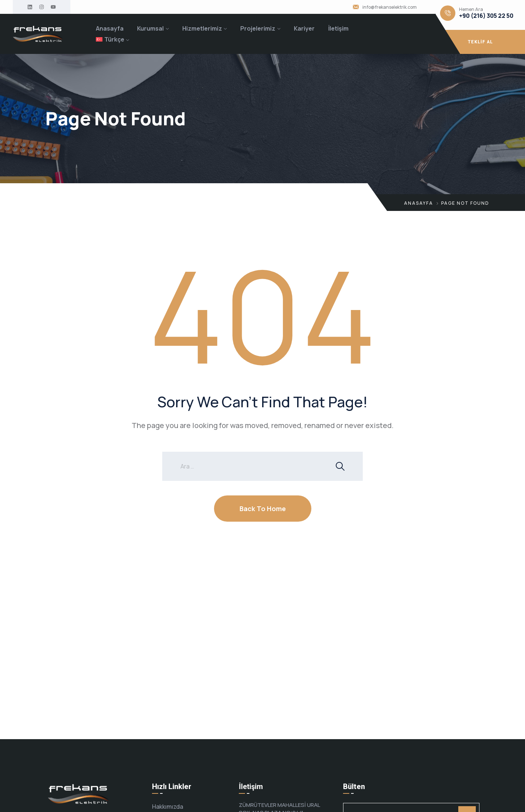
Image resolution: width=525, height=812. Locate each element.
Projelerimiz (258, 28)
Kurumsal (150, 28)
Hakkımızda (168, 807)
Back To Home (263, 509)
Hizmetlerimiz (202, 28)
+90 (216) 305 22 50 (486, 16)
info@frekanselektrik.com (390, 7)
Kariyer (304, 28)
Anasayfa (110, 28)
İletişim (338, 28)
